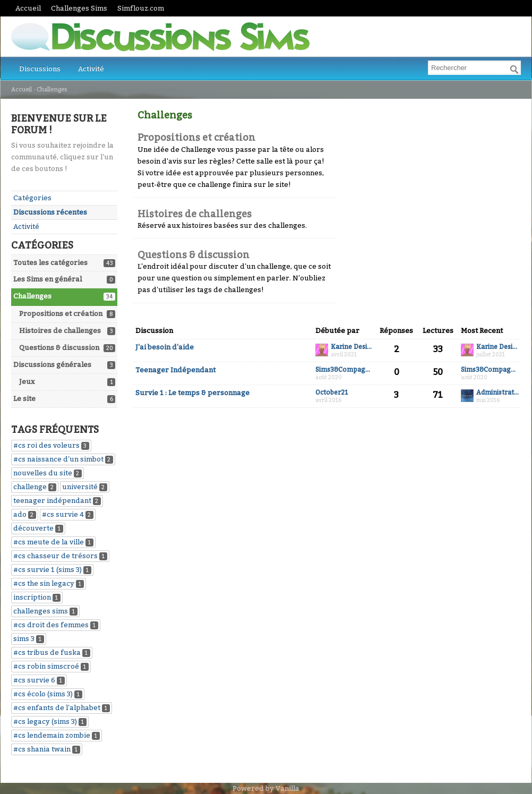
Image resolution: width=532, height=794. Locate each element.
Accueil (28, 8)
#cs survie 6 (34, 680)
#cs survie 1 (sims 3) (48, 570)
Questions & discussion (59, 348)
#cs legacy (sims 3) (45, 722)
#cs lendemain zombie (52, 735)
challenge (30, 487)
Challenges (32, 296)
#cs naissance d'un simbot (58, 459)
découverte (33, 528)
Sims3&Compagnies (345, 370)
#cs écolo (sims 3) (43, 694)
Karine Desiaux (352, 347)
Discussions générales (52, 365)
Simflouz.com (141, 8)
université (80, 487)
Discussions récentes (50, 212)
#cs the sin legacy (44, 583)
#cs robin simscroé (46, 666)
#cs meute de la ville (49, 542)
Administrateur (498, 393)
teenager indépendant (52, 501)
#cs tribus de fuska (47, 652)
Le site (24, 399)
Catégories (32, 198)
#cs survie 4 (63, 514)
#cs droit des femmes (51, 625)
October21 (332, 393)
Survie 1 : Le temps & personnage (192, 393)
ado (20, 514)
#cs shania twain (42, 749)
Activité (91, 69)
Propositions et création (61, 314)
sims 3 (24, 639)
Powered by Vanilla (266, 788)
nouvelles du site (43, 473)
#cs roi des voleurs (46, 445)
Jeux (27, 382)
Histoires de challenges (60, 331)
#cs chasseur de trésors (55, 556)
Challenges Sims (79, 8)
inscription (32, 597)
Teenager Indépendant (175, 370)
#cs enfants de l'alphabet (57, 708)
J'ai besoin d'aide (165, 347)
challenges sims (41, 611)
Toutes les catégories (50, 263)
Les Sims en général (48, 279)
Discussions (40, 69)
